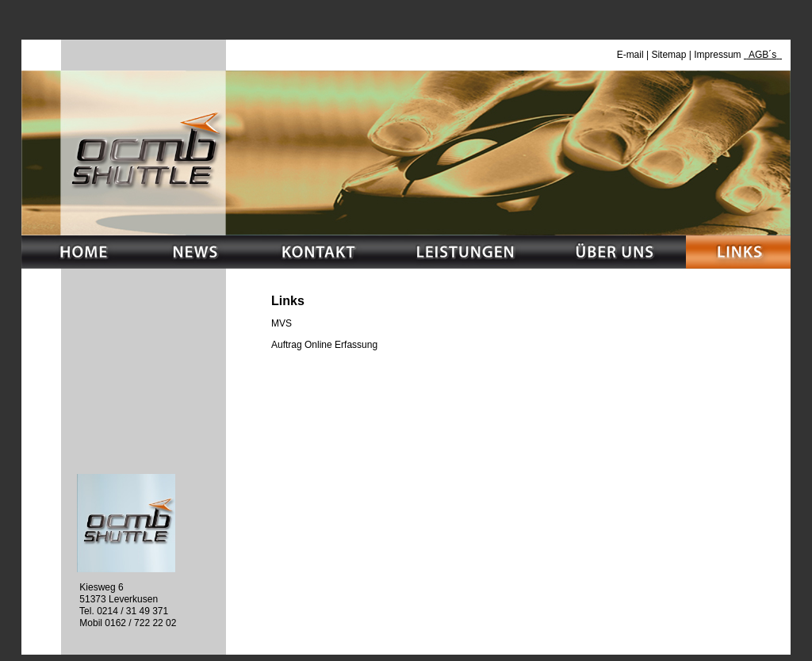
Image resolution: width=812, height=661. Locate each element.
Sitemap (668, 55)
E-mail (630, 55)
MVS (282, 323)
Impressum (719, 55)
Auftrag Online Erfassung (324, 345)
